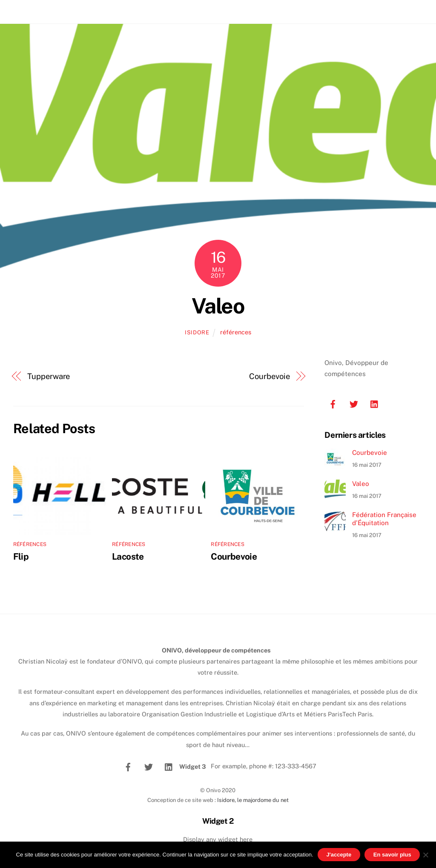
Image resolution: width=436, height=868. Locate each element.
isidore (197, 332)
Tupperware (49, 376)
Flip (21, 556)
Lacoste (128, 556)
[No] (425, 855)
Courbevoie (269, 376)
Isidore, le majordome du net (253, 800)
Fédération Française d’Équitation (384, 519)
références (236, 332)
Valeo (218, 306)
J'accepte (339, 855)
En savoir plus (392, 855)
